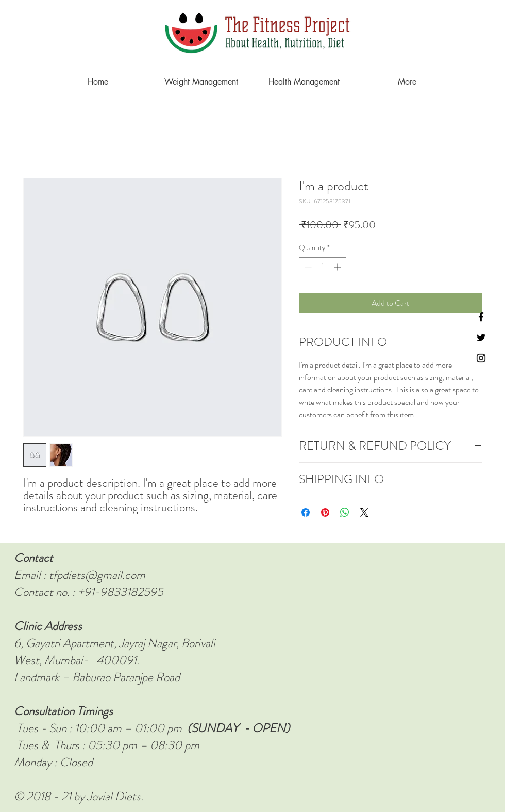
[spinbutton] (323, 267)
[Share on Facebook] (306, 512)
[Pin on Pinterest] (325, 512)
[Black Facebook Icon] (481, 317)
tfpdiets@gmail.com (97, 575)
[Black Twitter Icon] (481, 337)
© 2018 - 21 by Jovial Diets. (79, 796)
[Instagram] (481, 358)
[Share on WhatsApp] (345, 512)
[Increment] (338, 267)
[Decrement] (307, 267)
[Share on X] (364, 512)
